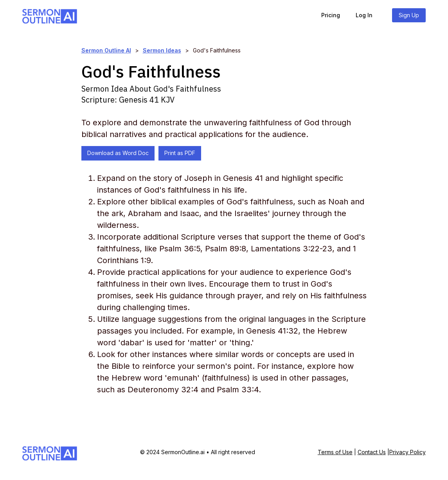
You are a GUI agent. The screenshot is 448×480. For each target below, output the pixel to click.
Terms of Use (335, 452)
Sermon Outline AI (106, 50)
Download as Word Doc (118, 153)
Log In (364, 15)
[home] (50, 15)
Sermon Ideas (162, 50)
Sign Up (409, 15)
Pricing (331, 15)
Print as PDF (180, 153)
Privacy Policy (408, 452)
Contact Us (372, 452)
